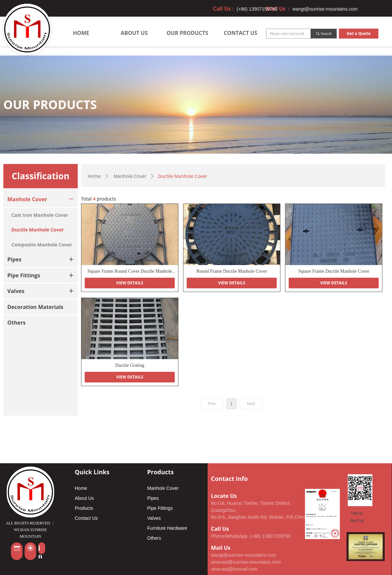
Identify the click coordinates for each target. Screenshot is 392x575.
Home (94, 176)
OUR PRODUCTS (187, 33)
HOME (81, 33)
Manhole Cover (130, 176)
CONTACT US (241, 33)
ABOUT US (134, 33)
